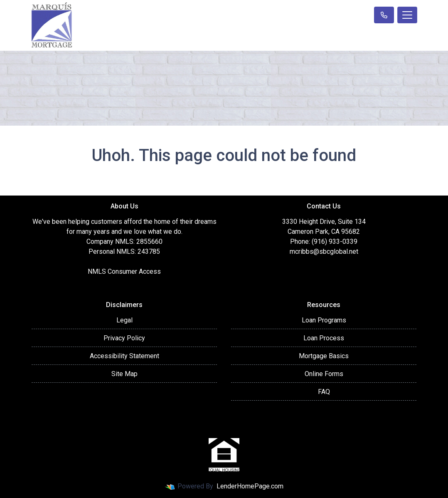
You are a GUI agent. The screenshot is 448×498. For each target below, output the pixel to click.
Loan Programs (324, 320)
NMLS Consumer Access (124, 271)
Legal (124, 320)
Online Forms (324, 374)
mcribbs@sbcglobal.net (324, 251)
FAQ (324, 392)
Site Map (124, 374)
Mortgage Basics (324, 356)
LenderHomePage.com (250, 486)
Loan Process (324, 338)
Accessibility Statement (124, 356)
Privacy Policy (124, 338)
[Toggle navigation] (407, 15)
